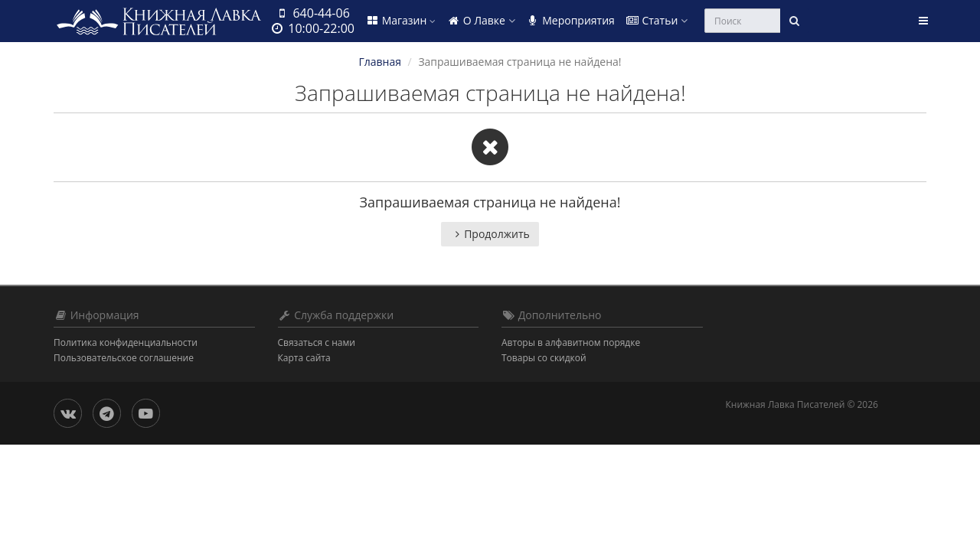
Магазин (400, 20)
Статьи (657, 20)
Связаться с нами (317, 342)
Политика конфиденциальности (126, 342)
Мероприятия (570, 20)
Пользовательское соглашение (124, 358)
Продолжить (490, 234)
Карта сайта (304, 358)
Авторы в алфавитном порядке (571, 342)
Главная (380, 62)
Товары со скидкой (544, 358)
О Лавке (481, 20)
